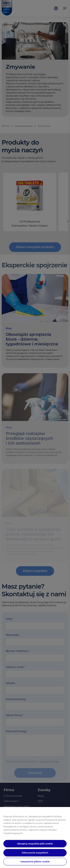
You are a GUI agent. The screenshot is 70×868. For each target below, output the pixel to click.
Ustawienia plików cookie (35, 862)
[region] (35, 837)
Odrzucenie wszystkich (35, 853)
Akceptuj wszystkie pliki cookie (35, 844)
